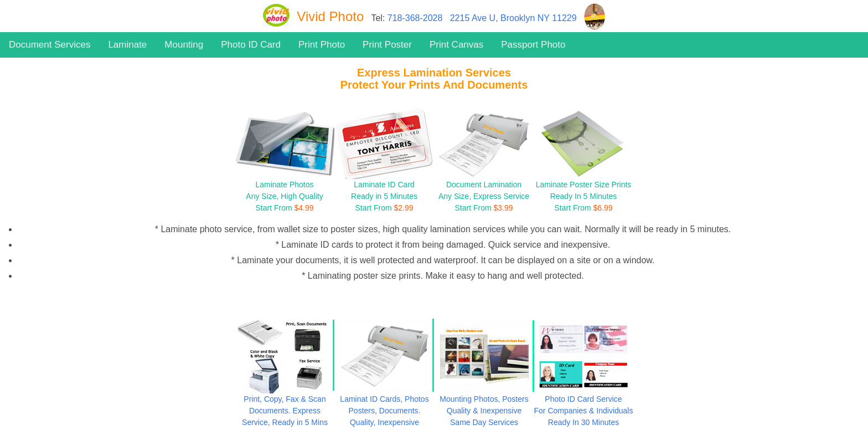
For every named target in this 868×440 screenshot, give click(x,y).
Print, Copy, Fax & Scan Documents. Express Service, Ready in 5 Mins (285, 411)
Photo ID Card (251, 45)
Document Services (50, 45)
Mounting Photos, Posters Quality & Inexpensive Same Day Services (484, 411)
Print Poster (387, 45)
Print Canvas (456, 45)
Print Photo (322, 45)
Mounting (184, 45)
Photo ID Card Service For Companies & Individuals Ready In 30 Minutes (584, 411)
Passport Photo (533, 45)
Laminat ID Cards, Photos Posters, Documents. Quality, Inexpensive (384, 411)
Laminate (127, 45)
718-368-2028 (415, 18)
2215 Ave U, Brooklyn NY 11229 (513, 18)
